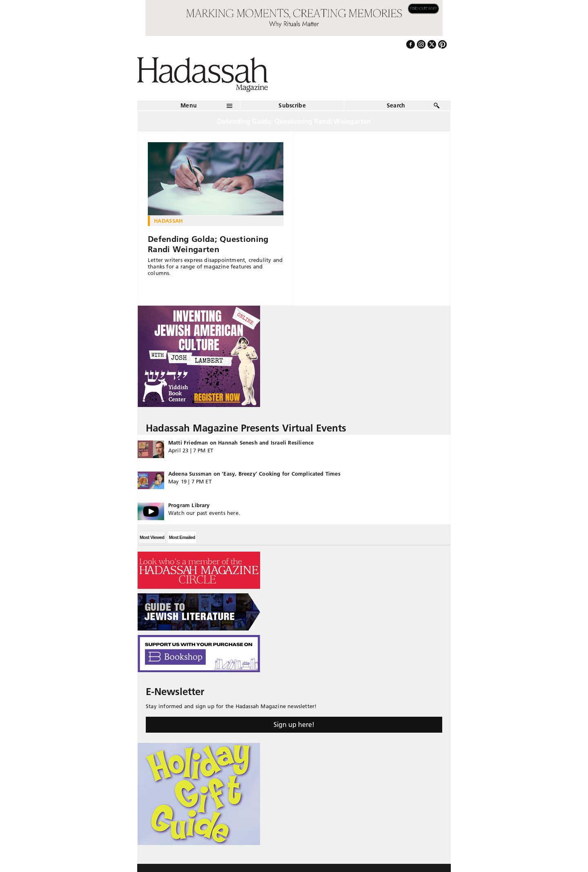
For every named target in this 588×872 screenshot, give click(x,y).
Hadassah (168, 221)
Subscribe (292, 105)
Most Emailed (182, 537)
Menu (189, 105)
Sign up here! (294, 724)
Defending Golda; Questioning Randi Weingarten (208, 244)
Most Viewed (152, 537)
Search (396, 105)
